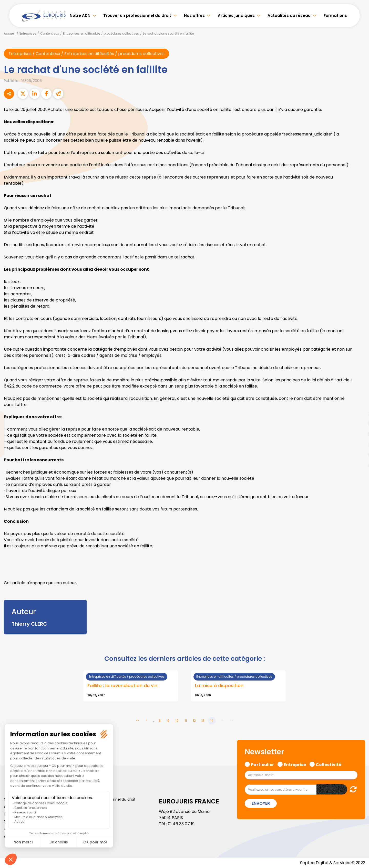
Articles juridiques (236, 15)
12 (194, 721)
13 (203, 721)
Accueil (10, 33)
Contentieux (50, 33)
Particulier (262, 764)
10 (177, 721)
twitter (359, 414)
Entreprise (295, 764)
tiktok (359, 465)
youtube (359, 434)
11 (186, 721)
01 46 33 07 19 (181, 824)
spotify (359, 455)
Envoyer (261, 803)
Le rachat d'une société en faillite (168, 33)
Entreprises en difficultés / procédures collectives (101, 33)
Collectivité (329, 764)
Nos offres (194, 15)
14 (212, 721)
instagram (359, 444)
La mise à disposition (219, 686)
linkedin (359, 424)
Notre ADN (80, 15)
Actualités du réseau (289, 15)
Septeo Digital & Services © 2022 (333, 863)
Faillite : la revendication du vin (122, 686)
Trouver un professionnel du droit (137, 15)
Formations (335, 15)
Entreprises (28, 33)
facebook (359, 403)
